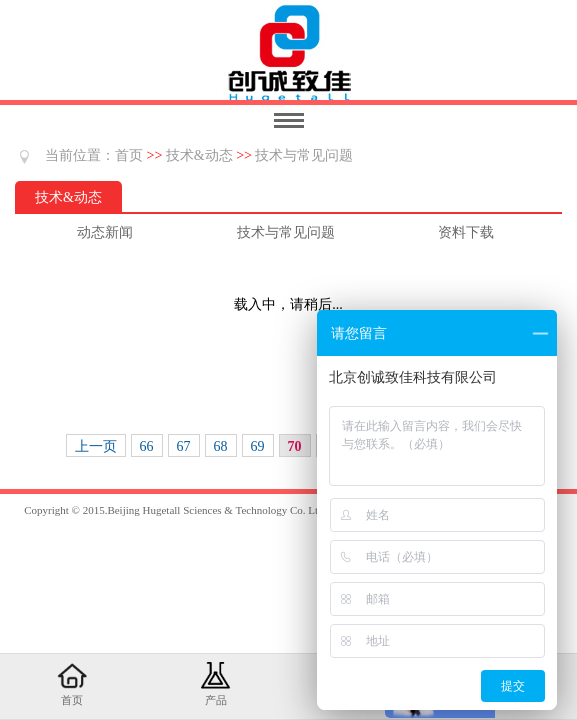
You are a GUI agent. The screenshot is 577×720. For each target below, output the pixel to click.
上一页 (96, 446)
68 (221, 446)
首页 (129, 155)
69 (258, 446)
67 (184, 446)
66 (147, 446)
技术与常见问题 (304, 155)
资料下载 (466, 232)
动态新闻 (105, 232)
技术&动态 (199, 155)
